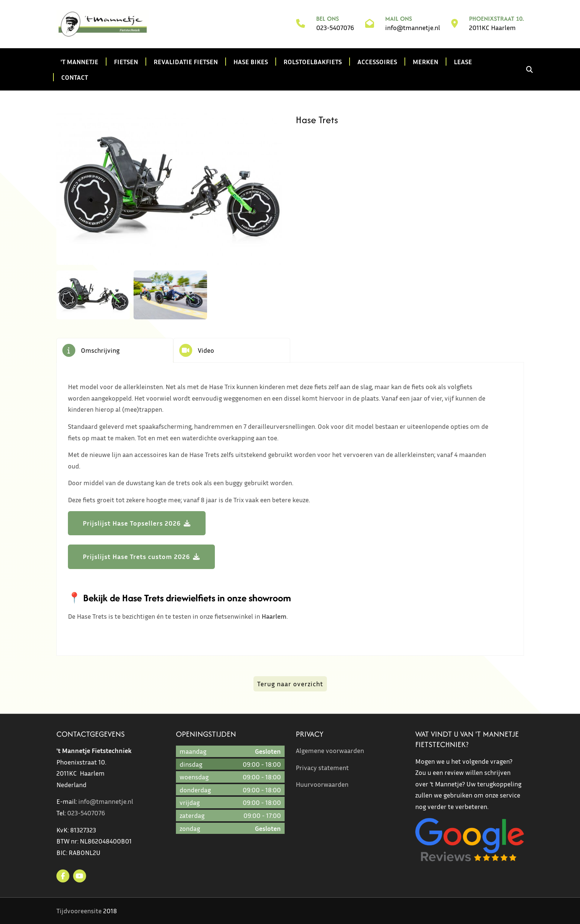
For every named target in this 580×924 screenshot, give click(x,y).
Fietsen (126, 62)
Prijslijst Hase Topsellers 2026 (132, 523)
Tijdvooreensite (79, 911)
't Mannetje (79, 62)
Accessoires (377, 62)
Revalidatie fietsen (186, 62)
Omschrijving (100, 350)
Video (206, 350)
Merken (425, 62)
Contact (75, 77)
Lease (463, 62)
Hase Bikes (251, 62)
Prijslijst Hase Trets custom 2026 (136, 556)
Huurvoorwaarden (322, 784)
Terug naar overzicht (290, 684)
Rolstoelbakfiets (313, 62)
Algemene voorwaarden (330, 750)
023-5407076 (335, 27)
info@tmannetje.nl (413, 27)
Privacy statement (322, 767)
